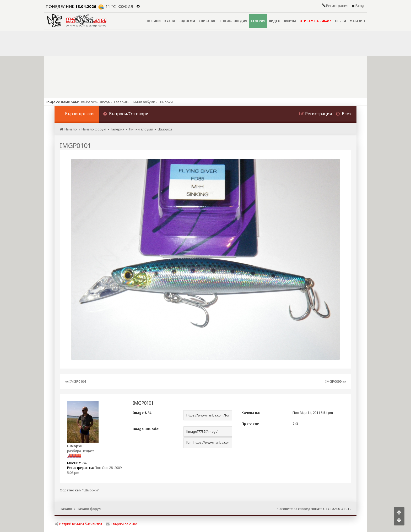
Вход (360, 6)
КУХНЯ (170, 21)
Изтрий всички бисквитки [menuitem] (78, 524)
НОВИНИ (154, 21)
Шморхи (75, 446)
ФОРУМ (290, 21)
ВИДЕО (275, 21)
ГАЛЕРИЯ (258, 21)
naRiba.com (89, 102)
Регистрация (337, 6)
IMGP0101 (75, 145)
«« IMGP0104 (75, 381)
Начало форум (89, 509)
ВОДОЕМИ (187, 21)
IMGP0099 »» (336, 381)
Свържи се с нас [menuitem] (122, 524)
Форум (105, 102)
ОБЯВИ (340, 21)
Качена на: (251, 413)
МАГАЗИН (357, 21)
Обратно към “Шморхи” (79, 490)
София (126, 6)
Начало (66, 509)
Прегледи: (251, 424)
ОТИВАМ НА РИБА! (315, 21)
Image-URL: (142, 413)
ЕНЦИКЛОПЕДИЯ (233, 21)
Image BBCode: (146, 429)
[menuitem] (126, 114)
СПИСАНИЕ (207, 21)
